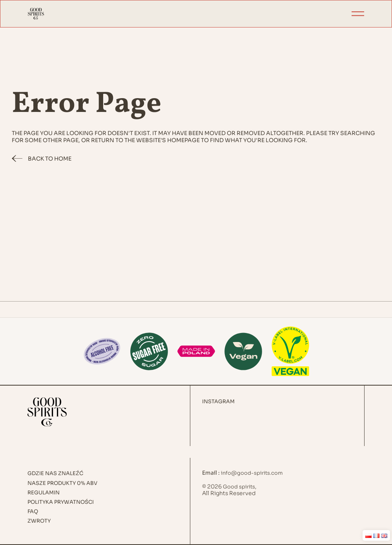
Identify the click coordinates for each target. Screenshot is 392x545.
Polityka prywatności (61, 502)
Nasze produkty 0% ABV (62, 483)
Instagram (218, 402)
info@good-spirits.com (252, 473)
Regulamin (44, 493)
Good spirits (239, 487)
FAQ (33, 512)
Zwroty (39, 521)
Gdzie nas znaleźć (55, 474)
